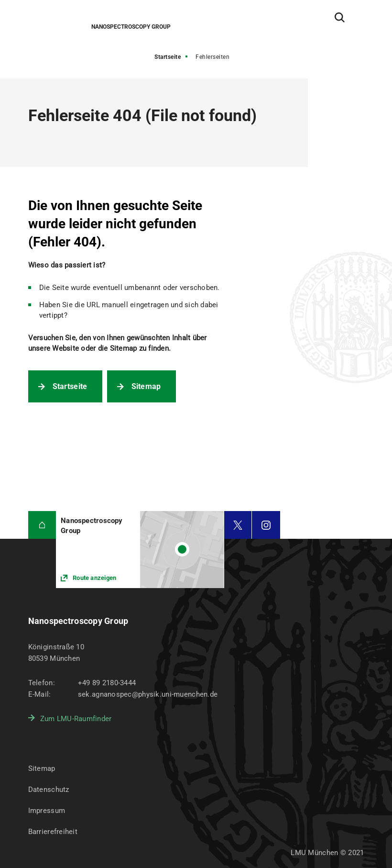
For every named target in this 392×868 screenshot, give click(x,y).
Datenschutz (49, 790)
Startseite (168, 57)
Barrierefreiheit (53, 832)
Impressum (47, 811)
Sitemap (146, 386)
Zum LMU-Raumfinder (76, 719)
